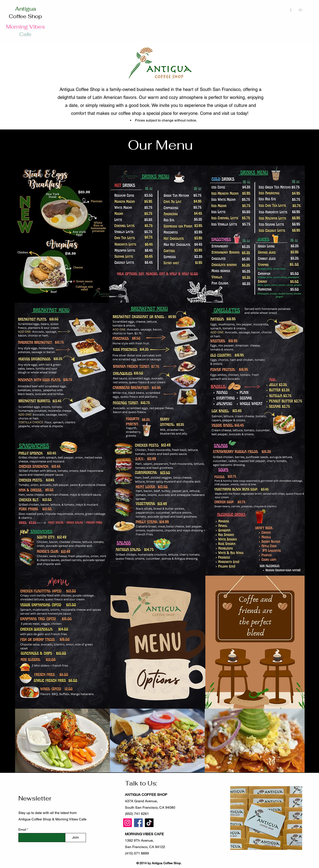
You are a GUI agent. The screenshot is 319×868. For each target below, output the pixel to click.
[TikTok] (149, 823)
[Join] (76, 838)
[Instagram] (127, 823)
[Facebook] (138, 823)
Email (23, 829)
